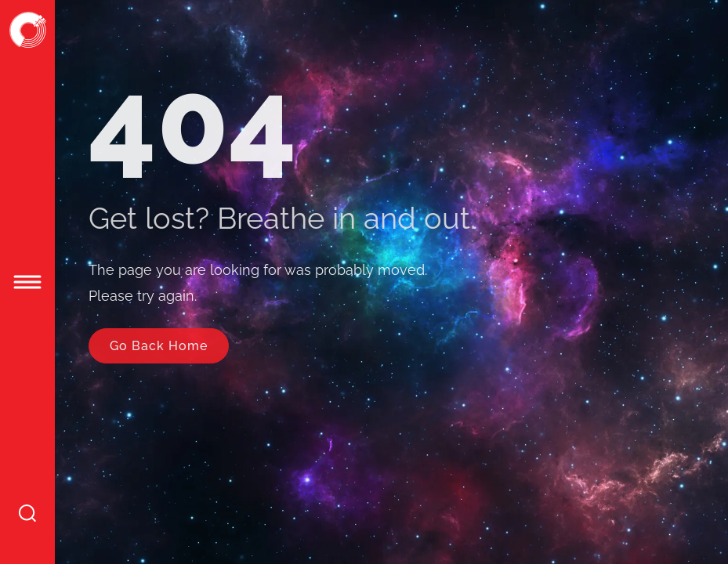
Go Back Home (159, 346)
